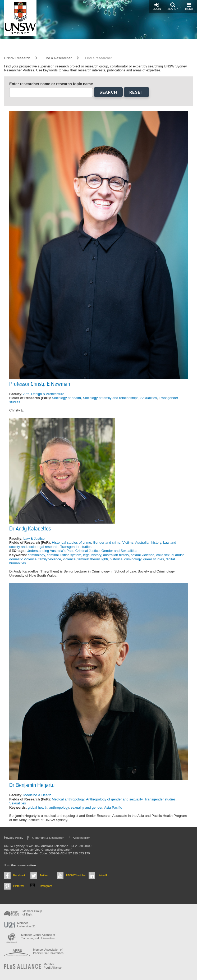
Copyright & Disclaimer (48, 838)
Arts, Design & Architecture (44, 394)
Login (157, 6)
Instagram (46, 886)
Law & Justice (34, 539)
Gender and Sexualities (119, 551)
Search (173, 6)
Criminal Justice (88, 551)
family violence (50, 559)
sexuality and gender (87, 807)
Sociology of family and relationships (111, 398)
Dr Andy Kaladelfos (30, 529)
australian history (116, 555)
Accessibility (81, 838)
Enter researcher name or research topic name (51, 84)
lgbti (105, 559)
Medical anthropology (68, 799)
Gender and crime (107, 542)
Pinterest (19, 886)
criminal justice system (64, 555)
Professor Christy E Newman (40, 384)
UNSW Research (17, 58)
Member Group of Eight (32, 913)
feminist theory (89, 559)
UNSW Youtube (76, 875)
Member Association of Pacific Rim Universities (48, 951)
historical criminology (126, 559)
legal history (92, 555)
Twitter (44, 875)
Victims (128, 542)
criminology (36, 555)
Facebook (19, 875)
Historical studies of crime (71, 542)
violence (69, 559)
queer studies (154, 559)
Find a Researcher (58, 58)
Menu (189, 6)
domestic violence (23, 559)
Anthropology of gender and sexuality (114, 799)
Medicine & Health (37, 795)
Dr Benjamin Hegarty (32, 786)
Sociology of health (66, 398)
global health (38, 807)
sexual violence (143, 555)
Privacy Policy (14, 838)
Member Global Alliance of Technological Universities (38, 937)
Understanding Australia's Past (50, 551)
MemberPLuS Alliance (53, 966)
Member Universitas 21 (26, 925)
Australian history (148, 542)
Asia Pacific (113, 807)
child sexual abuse (170, 555)
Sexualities (149, 398)
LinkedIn (103, 875)
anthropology (59, 807)
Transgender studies (76, 547)
